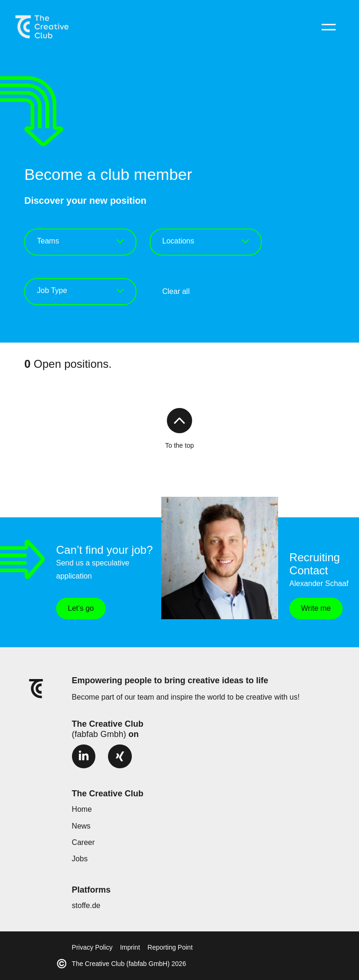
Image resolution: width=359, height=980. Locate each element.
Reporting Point (170, 947)
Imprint (130, 947)
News (81, 826)
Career (83, 842)
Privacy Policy (92, 947)
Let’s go (81, 608)
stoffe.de (86, 905)
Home (82, 809)
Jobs (80, 859)
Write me (316, 608)
